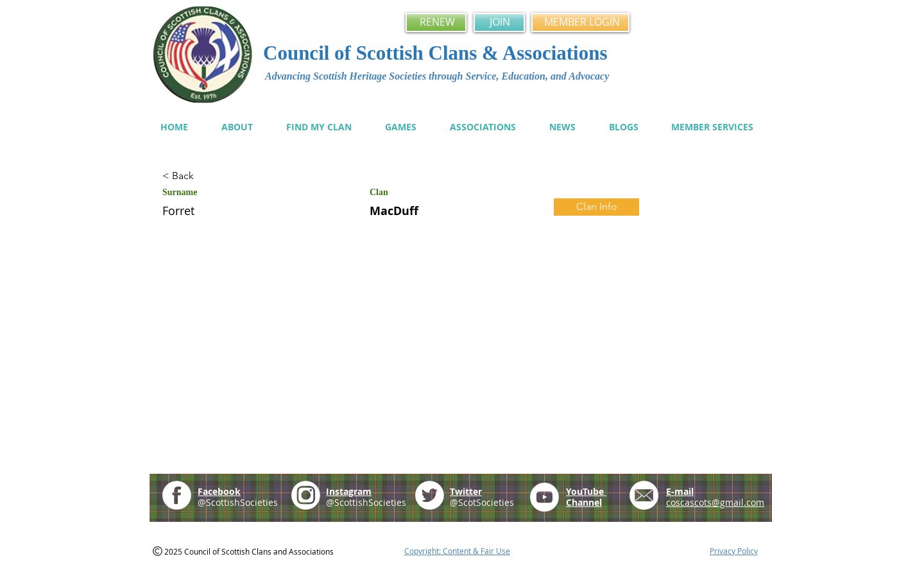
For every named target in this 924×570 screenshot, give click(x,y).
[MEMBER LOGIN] (580, 22)
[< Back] (208, 176)
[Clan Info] (596, 207)
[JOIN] (499, 22)
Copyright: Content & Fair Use (457, 551)
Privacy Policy (734, 551)
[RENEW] (436, 22)
